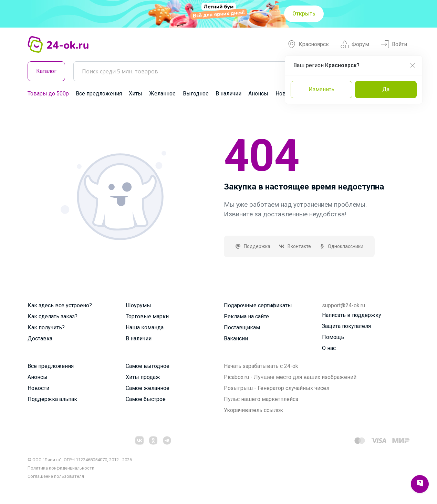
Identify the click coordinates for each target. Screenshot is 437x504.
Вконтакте (295, 246)
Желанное (162, 94)
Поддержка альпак (52, 399)
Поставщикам (242, 327)
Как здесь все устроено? (60, 305)
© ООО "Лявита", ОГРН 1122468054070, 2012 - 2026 (80, 460)
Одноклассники (341, 246)
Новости (38, 388)
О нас (329, 348)
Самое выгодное (148, 366)
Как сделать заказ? (53, 316)
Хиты (136, 94)
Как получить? (46, 327)
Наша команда (145, 327)
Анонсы (258, 94)
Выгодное (196, 94)
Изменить (321, 89)
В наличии (228, 94)
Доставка (40, 338)
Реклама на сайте (246, 316)
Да (386, 89)
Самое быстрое (146, 399)
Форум (355, 44)
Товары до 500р (48, 94)
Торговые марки (147, 316)
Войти (394, 44)
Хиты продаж (143, 377)
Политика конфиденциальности (61, 468)
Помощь (333, 337)
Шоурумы (138, 305)
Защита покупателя (346, 326)
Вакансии (236, 338)
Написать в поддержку (352, 315)
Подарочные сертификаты (258, 305)
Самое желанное (148, 388)
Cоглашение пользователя (56, 476)
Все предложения (99, 94)
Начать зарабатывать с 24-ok (261, 366)
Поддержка (253, 246)
